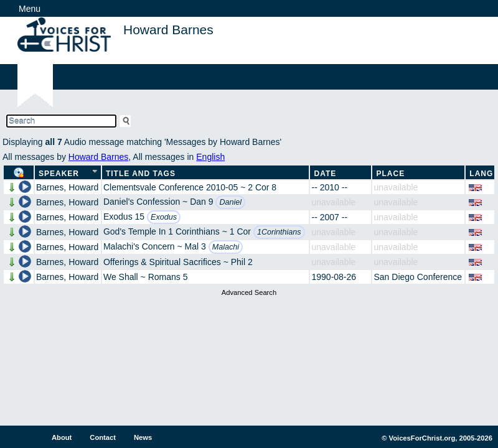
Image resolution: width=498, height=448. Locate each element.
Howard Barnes (99, 157)
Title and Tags (141, 174)
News (143, 437)
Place (390, 174)
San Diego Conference (418, 277)
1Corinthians (279, 232)
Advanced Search (249, 292)
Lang (481, 174)
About (62, 437)
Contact (103, 437)
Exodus (164, 217)
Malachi (226, 247)
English (210, 157)
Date (325, 174)
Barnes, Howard (67, 187)
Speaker (59, 174)
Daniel (230, 202)
